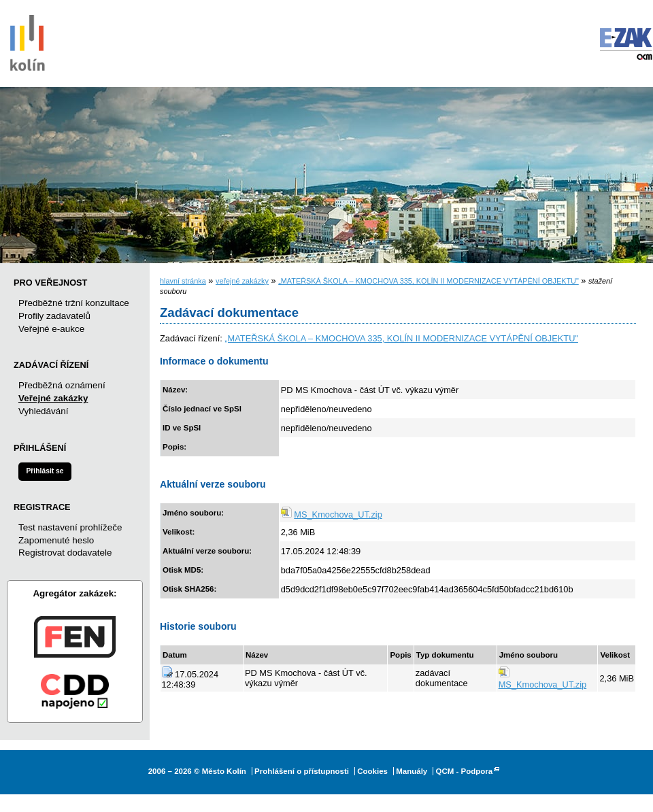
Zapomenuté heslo (56, 540)
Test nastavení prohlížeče (70, 527)
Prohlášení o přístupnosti (302, 771)
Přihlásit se (45, 471)
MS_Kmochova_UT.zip (338, 514)
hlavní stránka (183, 281)
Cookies (372, 771)
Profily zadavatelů (54, 316)
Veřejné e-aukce (51, 329)
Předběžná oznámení (62, 385)
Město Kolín (27, 41)
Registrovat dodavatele (65, 553)
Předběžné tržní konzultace (74, 303)
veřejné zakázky (242, 281)
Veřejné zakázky (53, 398)
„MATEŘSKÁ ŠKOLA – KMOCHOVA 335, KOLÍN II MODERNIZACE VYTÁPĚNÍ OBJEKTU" (429, 281)
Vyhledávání (43, 411)
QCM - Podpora (464, 771)
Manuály (412, 771)
